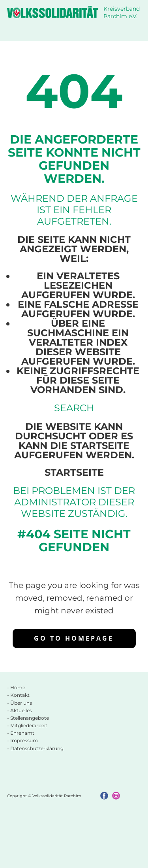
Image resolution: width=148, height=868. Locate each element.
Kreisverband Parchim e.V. (122, 13)
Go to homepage (74, 638)
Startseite (74, 472)
